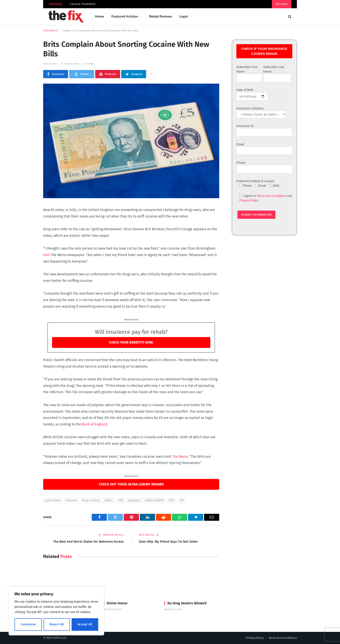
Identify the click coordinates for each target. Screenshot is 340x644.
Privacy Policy (249, 200)
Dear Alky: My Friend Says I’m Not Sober (168, 542)
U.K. (172, 500)
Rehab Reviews (160, 16)
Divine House (117, 603)
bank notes (53, 500)
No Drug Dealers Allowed (187, 603)
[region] (56, 611)
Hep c (109, 500)
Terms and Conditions (271, 196)
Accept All (85, 624)
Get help (282, 4)
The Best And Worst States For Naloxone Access (88, 542)
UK (182, 500)
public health (154, 500)
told (46, 255)
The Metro (180, 457)
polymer (134, 500)
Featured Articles (125, 16)
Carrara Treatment (83, 4)
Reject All (57, 624)
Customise (28, 624)
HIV (121, 500)
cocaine (71, 500)
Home (100, 16)
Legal (184, 16)
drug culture (91, 500)
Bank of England (95, 424)
